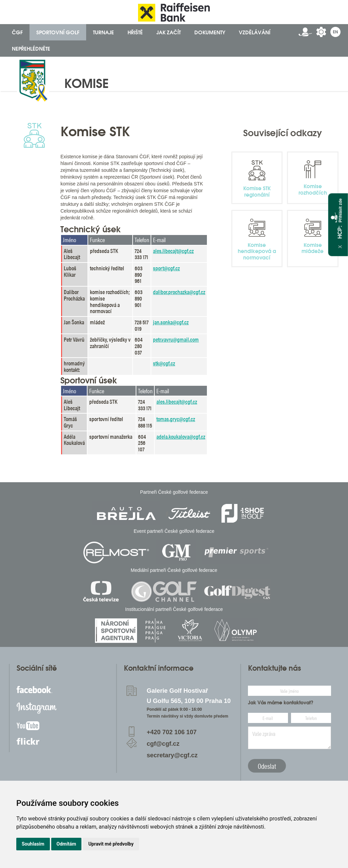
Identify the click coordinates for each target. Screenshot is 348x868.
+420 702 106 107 (172, 732)
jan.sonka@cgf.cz (171, 322)
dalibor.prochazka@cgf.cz (179, 292)
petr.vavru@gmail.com (176, 339)
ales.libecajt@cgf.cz (173, 251)
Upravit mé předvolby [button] (111, 844)
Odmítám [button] (66, 844)
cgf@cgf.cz (163, 744)
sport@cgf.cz (166, 268)
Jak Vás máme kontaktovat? (281, 703)
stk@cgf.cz (164, 363)
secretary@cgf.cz (172, 755)
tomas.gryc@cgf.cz (176, 419)
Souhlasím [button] (33, 844)
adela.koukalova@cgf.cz (181, 436)
